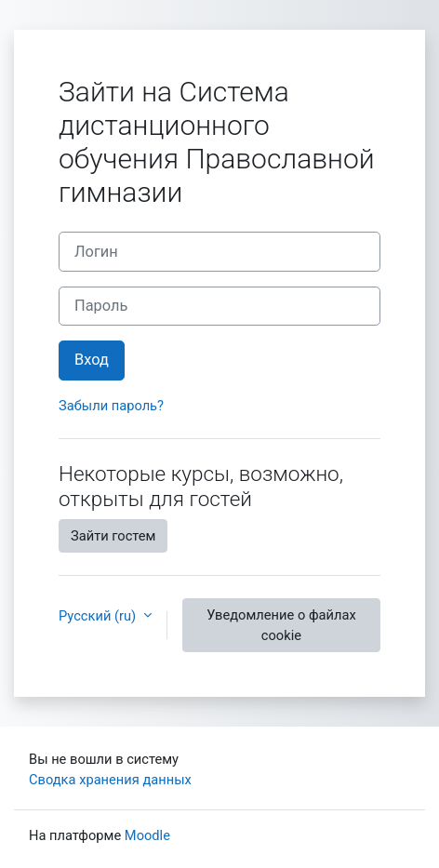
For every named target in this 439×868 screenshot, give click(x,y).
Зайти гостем (113, 536)
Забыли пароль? (111, 406)
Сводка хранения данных (110, 780)
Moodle (147, 835)
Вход (92, 360)
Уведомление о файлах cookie (281, 625)
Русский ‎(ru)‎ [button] (99, 616)
